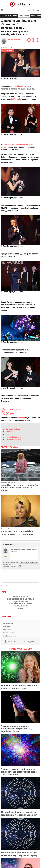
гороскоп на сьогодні (20, 599)
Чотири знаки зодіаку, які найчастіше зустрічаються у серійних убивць (17, 729)
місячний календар (21, 601)
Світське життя (24, 16)
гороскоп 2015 (21, 597)
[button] (33, 10)
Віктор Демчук (14, 40)
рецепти (21, 608)
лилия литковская (13, 440)
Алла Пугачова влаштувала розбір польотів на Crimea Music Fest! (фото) (20, 488)
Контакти (7, 626)
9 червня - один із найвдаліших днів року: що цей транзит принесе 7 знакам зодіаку (20, 772)
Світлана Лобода (13, 429)
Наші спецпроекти (9, 636)
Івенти (33, 16)
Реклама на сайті (9, 633)
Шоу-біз (9, 434)
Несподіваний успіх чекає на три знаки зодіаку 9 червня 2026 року (19, 813)
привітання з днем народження (21, 604)
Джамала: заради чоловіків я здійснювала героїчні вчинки (17, 533)
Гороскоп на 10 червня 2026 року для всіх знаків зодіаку (19, 687)
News (15, 16)
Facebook (21, 418)
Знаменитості (7, 16)
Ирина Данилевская (14, 437)
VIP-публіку (17, 99)
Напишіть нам (8, 623)
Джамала (10, 432)
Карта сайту (7, 630)
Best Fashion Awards (19, 86)
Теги (4, 592)
